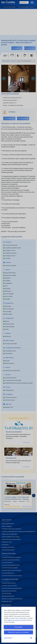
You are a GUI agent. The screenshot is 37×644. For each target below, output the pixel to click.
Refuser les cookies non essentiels (18, 632)
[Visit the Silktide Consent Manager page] (31, 638)
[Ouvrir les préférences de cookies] (9, 638)
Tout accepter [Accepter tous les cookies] (18, 627)
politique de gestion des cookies (17, 620)
